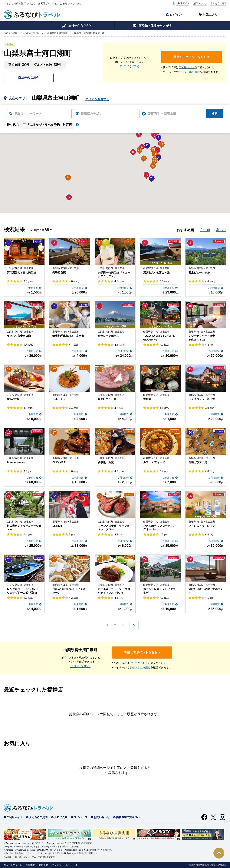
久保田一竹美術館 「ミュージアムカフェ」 (114, 274)
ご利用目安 (33, 288)
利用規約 (43, 865)
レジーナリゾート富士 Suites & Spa (202, 338)
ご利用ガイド (182, 3)
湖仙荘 (147, 399)
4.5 (119, 281)
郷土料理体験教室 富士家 (68, 336)
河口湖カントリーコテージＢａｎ (24, 528)
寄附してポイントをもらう (192, 57)
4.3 (28, 281)
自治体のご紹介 (29, 78)
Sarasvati (13, 399)
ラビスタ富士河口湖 (19, 336)
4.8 (28, 408)
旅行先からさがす (80, 26)
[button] (159, 137)
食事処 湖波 (106, 462)
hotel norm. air (16, 462)
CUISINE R (59, 462)
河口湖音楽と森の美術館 (21, 273)
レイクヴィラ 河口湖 (202, 399)
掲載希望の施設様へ (128, 817)
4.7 (73, 345)
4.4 (210, 281)
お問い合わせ (200, 3)
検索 (215, 114)
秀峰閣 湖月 (59, 273)
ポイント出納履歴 (189, 72)
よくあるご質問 (218, 3)
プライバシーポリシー (63, 865)
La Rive (57, 526)
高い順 (221, 230)
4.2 (119, 471)
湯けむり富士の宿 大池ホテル (206, 591)
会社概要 (30, 865)
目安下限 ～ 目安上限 (162, 114)
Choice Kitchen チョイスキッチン (69, 591)
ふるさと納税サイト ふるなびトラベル (23, 33)
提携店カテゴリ (91, 114)
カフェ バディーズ (154, 462)
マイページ (80, 817)
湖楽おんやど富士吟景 (156, 273)
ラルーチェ (59, 399)
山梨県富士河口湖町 (57, 33)
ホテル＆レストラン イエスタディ (159, 591)
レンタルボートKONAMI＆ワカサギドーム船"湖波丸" (23, 591)
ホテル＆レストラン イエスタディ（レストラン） (114, 591)
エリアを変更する (97, 99)
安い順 (205, 230)
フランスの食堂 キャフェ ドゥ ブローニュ (115, 528)
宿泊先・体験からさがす (155, 26)
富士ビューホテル (199, 273)
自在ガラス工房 (198, 462)
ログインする (130, 66)
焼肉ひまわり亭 (107, 399)
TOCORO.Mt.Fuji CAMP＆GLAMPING (159, 338)
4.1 (210, 598)
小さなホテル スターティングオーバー (159, 528)
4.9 (210, 408)
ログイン (176, 15)
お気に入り (210, 15)
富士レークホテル (108, 336)
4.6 (74, 281)
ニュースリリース (13, 865)
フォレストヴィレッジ (202, 526)
